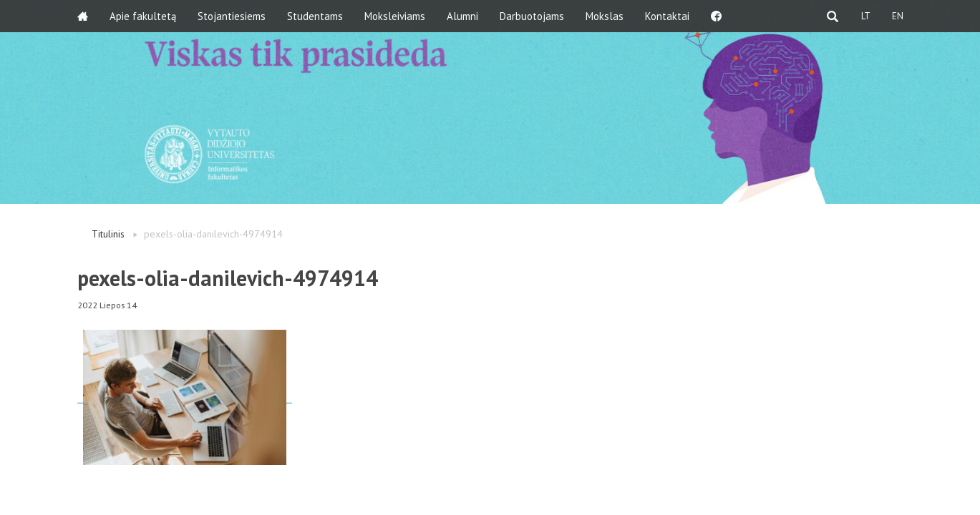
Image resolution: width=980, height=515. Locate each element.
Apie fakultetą (143, 16)
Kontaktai (667, 16)
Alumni (462, 16)
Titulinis (108, 234)
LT (866, 16)
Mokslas (605, 16)
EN (898, 16)
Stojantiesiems (232, 16)
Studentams (315, 16)
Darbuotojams (532, 16)
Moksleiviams (395, 16)
